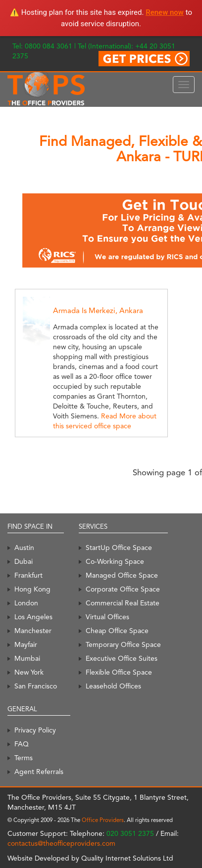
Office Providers (103, 820)
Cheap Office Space (117, 631)
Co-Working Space (115, 561)
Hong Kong (32, 589)
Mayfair (26, 644)
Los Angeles (33, 617)
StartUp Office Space (119, 548)
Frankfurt (28, 575)
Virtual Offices (107, 617)
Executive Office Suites (122, 658)
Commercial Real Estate (123, 603)
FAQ (22, 744)
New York (29, 672)
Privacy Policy (35, 730)
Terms (24, 758)
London (26, 603)
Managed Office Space (122, 575)
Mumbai (27, 658)
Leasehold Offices (113, 686)
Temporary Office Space (123, 644)
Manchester (33, 631)
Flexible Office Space (119, 672)
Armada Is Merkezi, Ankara (98, 311)
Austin (24, 548)
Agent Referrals (39, 772)
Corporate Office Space (123, 589)
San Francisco (36, 686)
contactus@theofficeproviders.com (61, 843)
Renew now (165, 12)
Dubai (24, 561)
